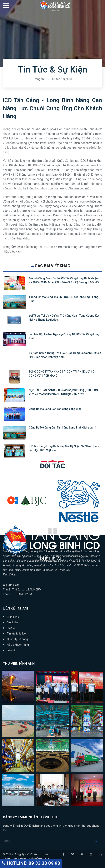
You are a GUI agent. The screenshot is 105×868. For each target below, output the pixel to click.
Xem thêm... (10, 575)
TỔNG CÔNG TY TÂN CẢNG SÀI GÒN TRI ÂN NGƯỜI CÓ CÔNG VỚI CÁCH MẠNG (62, 374)
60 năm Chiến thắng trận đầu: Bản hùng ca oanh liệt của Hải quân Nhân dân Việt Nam (65, 355)
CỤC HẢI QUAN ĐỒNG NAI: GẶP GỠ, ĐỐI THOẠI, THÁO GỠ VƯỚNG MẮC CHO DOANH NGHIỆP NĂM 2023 (63, 392)
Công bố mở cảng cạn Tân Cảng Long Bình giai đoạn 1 (63, 428)
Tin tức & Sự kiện (62, 79)
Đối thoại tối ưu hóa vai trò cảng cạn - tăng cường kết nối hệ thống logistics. (64, 318)
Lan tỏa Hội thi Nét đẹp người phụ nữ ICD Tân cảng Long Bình (64, 336)
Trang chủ (39, 79)
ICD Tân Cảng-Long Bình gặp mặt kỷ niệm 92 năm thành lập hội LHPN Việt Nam (64, 448)
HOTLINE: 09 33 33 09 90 (31, 863)
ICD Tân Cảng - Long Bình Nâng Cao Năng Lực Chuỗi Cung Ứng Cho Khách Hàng (52, 108)
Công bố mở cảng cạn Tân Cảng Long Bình (55, 409)
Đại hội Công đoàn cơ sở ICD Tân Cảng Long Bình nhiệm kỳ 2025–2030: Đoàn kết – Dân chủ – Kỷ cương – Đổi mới (64, 281)
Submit (97, 841)
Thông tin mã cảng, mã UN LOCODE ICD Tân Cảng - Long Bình (64, 299)
